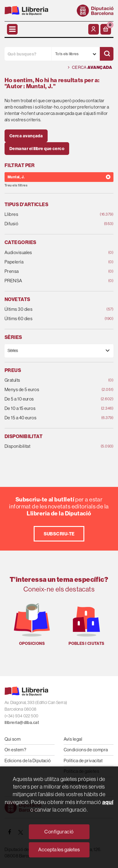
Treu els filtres (16, 185)
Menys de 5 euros (49, 390)
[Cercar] (107, 54)
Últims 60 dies (49, 319)
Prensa (49, 271)
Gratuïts (49, 380)
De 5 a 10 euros (49, 399)
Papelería (49, 262)
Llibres (49, 214)
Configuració (59, 832)
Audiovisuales (49, 253)
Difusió (49, 224)
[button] (106, 29)
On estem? (15, 750)
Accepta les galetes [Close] (59, 850)
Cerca (90, 67)
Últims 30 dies (49, 309)
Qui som (13, 739)
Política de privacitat (83, 761)
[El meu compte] (94, 29)
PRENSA (49, 281)
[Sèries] (59, 351)
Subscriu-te (59, 534)
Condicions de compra (86, 750)
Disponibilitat (49, 446)
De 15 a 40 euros (49, 418)
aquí (108, 802)
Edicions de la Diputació (28, 761)
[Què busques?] (28, 54)
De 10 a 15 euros (49, 409)
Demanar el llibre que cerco (37, 149)
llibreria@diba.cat (22, 723)
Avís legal (73, 739)
